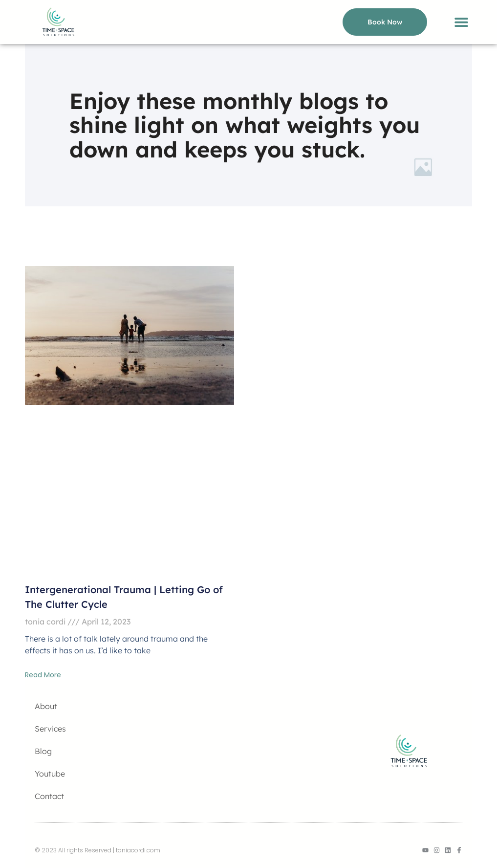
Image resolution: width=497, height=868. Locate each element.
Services (50, 729)
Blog (43, 751)
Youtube (50, 774)
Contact (49, 796)
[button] (461, 22)
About (46, 706)
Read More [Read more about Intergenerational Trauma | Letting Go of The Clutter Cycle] (43, 675)
